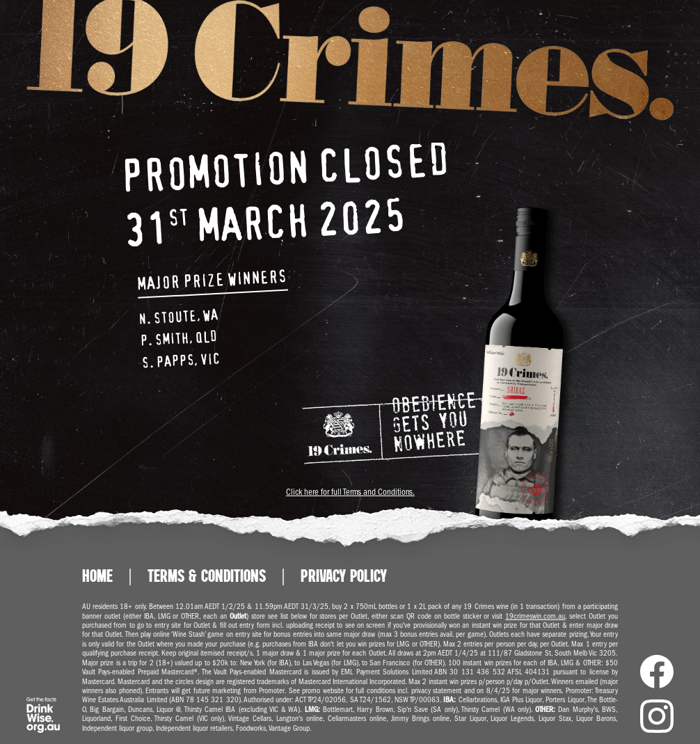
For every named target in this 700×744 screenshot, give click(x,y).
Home (97, 577)
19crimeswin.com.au (535, 616)
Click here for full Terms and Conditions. (350, 492)
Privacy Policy (344, 577)
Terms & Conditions (207, 577)
